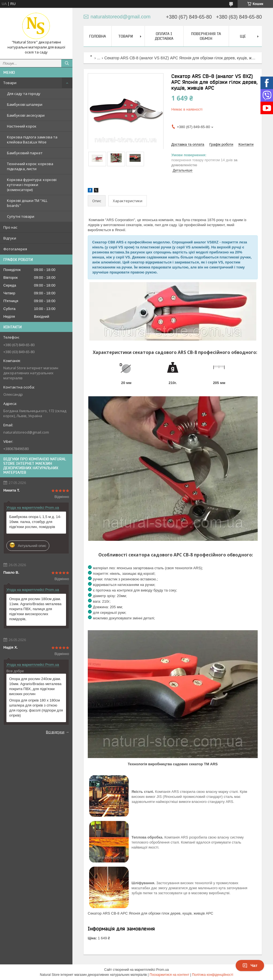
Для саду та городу (24, 94)
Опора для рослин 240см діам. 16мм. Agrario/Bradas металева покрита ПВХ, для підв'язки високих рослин (35, 686)
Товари (10, 83)
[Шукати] (67, 63)
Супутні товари (21, 216)
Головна (97, 36)
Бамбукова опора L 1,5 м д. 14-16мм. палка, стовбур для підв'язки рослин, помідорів (35, 522)
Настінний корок (22, 126)
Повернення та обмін (206, 36)
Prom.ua (163, 970)
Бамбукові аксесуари (26, 115)
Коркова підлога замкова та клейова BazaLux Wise (32, 140)
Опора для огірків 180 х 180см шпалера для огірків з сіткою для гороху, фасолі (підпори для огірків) (36, 708)
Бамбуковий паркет (25, 153)
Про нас (10, 227)
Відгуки (10, 238)
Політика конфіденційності (213, 975)
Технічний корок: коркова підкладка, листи (30, 166)
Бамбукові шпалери (25, 104)
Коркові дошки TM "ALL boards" (27, 203)
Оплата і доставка (164, 36)
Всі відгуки (55, 732)
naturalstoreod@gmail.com (26, 432)
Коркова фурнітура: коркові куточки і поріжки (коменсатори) (32, 185)
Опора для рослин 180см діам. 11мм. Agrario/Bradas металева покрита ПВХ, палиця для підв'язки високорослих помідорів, (35, 609)
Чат (250, 966)
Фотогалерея (15, 249)
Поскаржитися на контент (169, 975)
